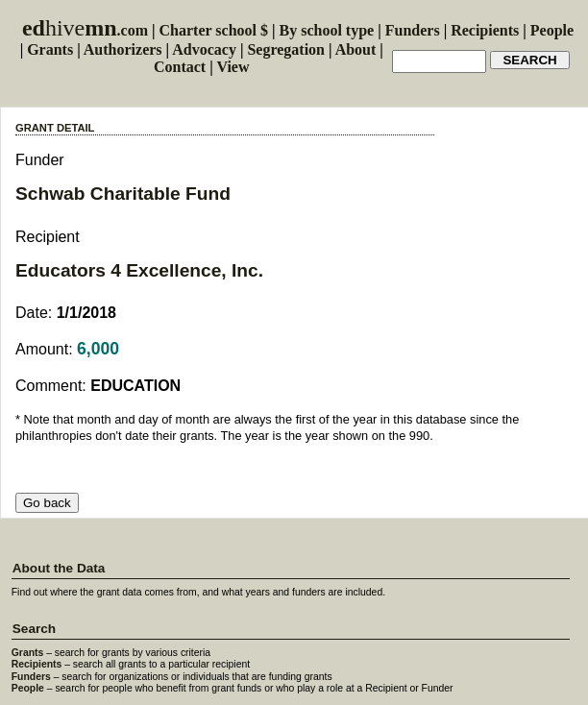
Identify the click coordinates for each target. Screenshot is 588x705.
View (233, 67)
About (356, 49)
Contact (180, 67)
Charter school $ (214, 30)
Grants (50, 49)
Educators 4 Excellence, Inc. (139, 270)
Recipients (485, 30)
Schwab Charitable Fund (123, 194)
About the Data (59, 568)
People (552, 30)
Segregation (286, 49)
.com (85, 30)
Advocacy (204, 49)
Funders (413, 30)
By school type (327, 30)
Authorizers (123, 49)
